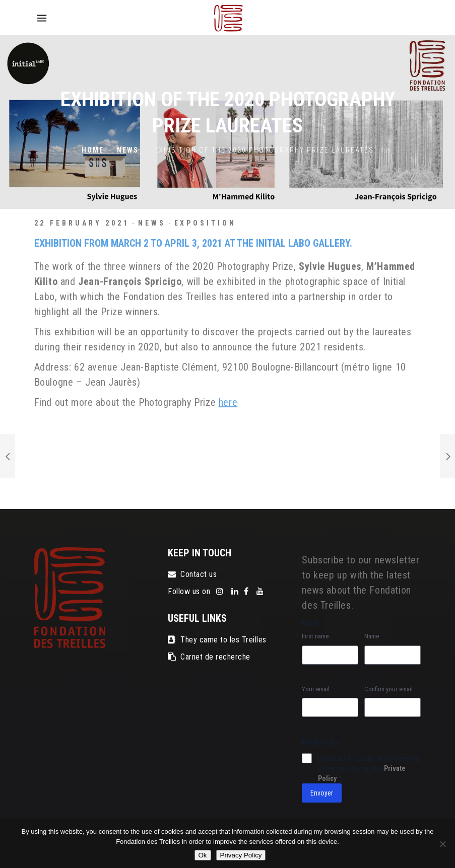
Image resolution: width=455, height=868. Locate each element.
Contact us (192, 574)
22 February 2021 (82, 223)
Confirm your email (388, 689)
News (128, 151)
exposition (205, 223)
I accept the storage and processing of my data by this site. (369, 768)
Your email (316, 689)
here (228, 402)
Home (93, 151)
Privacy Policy (241, 855)
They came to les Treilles (217, 640)
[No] (442, 844)
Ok (203, 855)
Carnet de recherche (209, 657)
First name (315, 636)
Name (372, 636)
